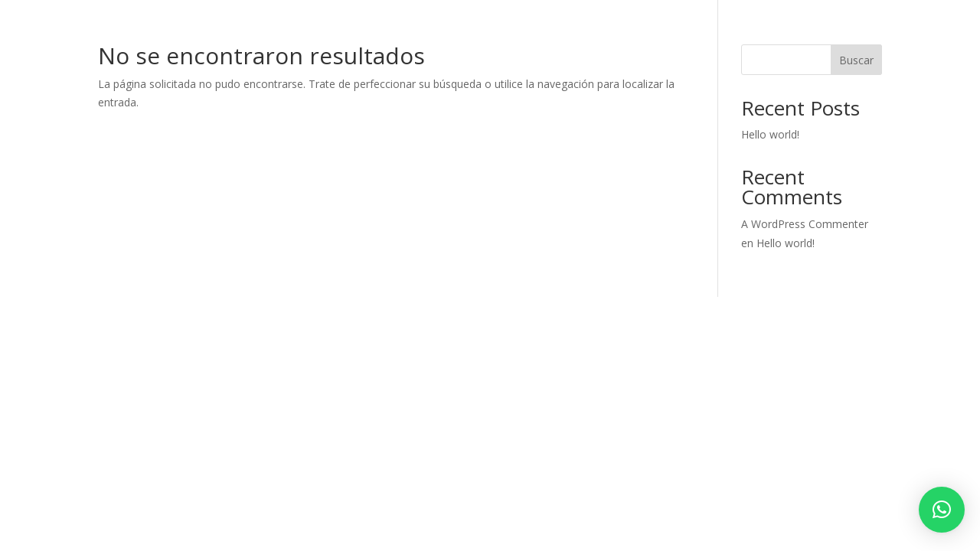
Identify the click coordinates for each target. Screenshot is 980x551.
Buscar (856, 60)
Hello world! (770, 134)
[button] (942, 510)
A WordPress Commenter (805, 224)
